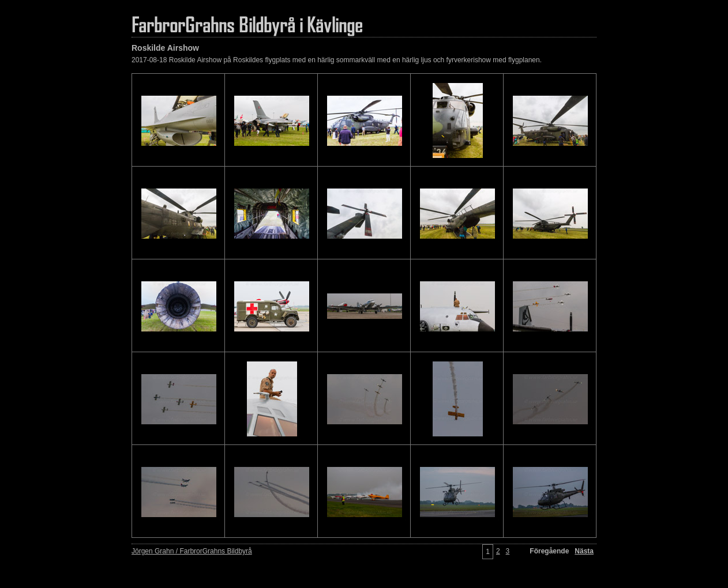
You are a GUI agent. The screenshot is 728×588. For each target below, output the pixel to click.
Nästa (584, 551)
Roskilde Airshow (165, 48)
